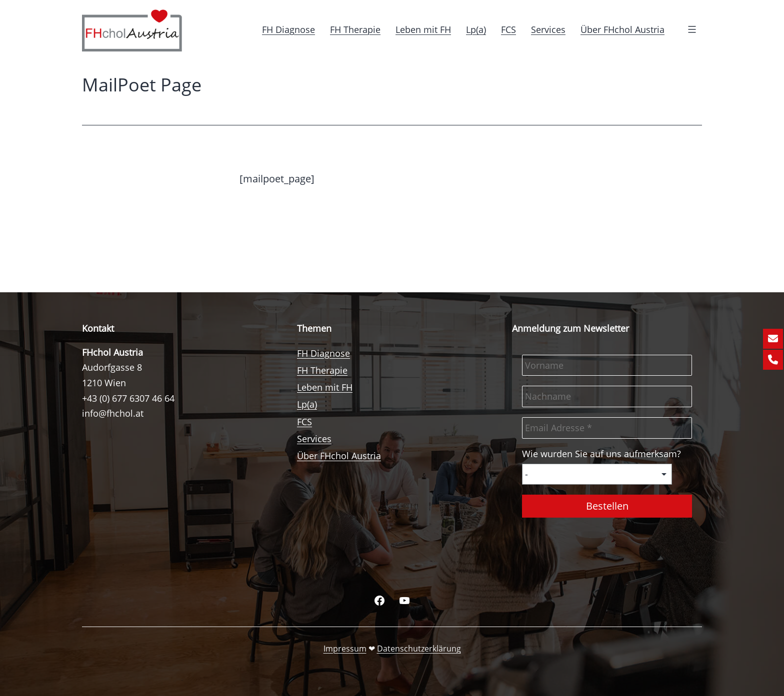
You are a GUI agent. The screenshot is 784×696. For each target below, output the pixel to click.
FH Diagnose (288, 29)
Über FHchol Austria (622, 29)
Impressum (345, 649)
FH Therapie (355, 29)
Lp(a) (476, 29)
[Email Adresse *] (607, 428)
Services (548, 29)
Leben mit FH (423, 29)
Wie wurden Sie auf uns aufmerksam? (601, 454)
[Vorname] (607, 365)
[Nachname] (607, 396)
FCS (508, 29)
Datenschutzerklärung (419, 649)
